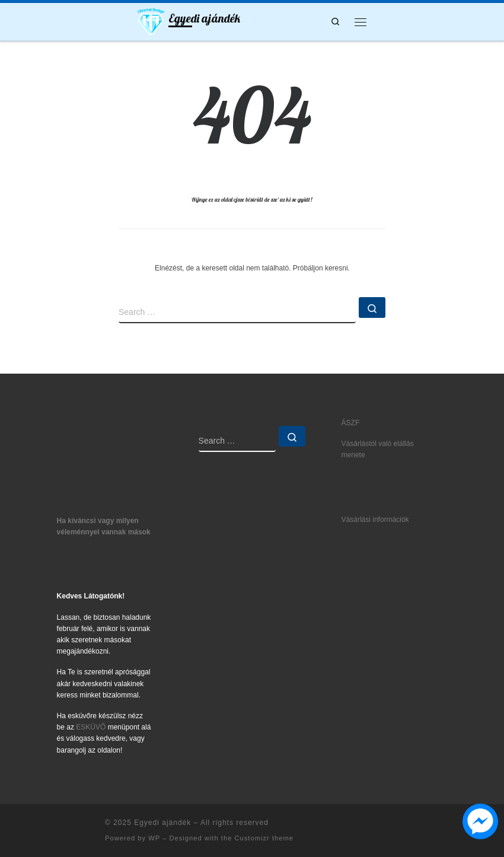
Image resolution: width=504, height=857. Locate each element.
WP (154, 838)
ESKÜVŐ (91, 727)
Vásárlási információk (375, 520)
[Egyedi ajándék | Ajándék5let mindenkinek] (151, 20)
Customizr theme (264, 838)
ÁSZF (351, 423)
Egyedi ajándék (162, 823)
